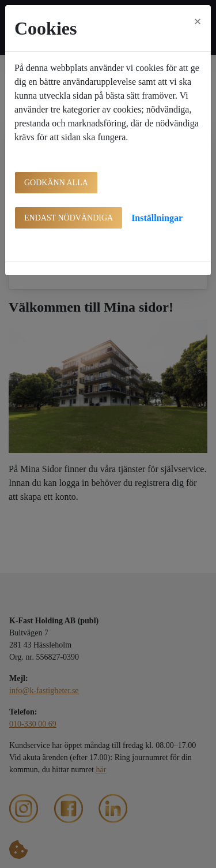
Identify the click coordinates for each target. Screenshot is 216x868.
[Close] (198, 21)
